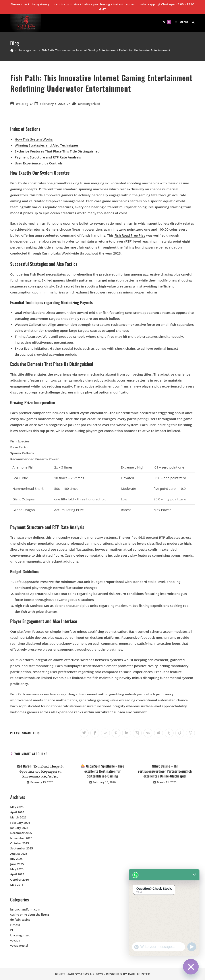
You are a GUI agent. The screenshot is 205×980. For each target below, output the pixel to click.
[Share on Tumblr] (169, 733)
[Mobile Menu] (180, 22)
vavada (15, 940)
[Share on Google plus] (105, 733)
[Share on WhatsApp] (190, 733)
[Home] (12, 50)
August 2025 (19, 854)
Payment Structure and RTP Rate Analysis (48, 157)
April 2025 (17, 874)
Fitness (15, 925)
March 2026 (18, 817)
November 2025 (21, 838)
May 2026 (17, 807)
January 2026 (19, 828)
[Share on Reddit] (159, 733)
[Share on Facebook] (95, 733)
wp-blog (22, 104)
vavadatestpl (19, 945)
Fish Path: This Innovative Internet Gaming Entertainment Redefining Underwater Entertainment (106, 50)
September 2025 (21, 848)
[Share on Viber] (137, 733)
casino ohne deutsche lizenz (30, 914)
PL (12, 930)
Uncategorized (89, 104)
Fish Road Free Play (130, 235)
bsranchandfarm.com (25, 909)
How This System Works (34, 139)
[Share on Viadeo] (180, 733)
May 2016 (17, 885)
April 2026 (17, 812)
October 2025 (19, 843)
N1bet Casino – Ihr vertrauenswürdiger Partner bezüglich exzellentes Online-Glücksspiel (165, 771)
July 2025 (16, 859)
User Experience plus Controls (39, 163)
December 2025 (21, 833)
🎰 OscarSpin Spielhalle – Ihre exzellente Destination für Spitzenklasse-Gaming (102, 771)
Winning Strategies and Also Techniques (46, 145)
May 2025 (17, 869)
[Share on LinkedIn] (127, 733)
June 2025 (17, 864)
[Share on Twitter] (84, 733)
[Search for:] (192, 22)
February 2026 (20, 823)
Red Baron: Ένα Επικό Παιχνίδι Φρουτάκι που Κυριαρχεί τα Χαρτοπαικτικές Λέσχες (40, 771)
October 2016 (19, 880)
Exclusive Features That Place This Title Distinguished (57, 151)
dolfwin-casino (20, 920)
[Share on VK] (148, 733)
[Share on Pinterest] (116, 733)
